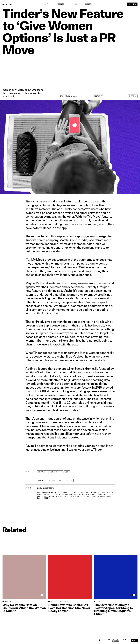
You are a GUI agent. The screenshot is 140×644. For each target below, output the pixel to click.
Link (67, 472)
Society (88, 4)
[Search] (129, 4)
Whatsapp (42, 472)
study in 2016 (93, 387)
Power (48, 4)
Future (74, 4)
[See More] (75, 480)
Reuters (70, 337)
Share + (133, 96)
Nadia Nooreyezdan (68, 97)
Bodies (61, 4)
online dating (65, 480)
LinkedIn (53, 472)
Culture (52, 480)
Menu (134, 4)
